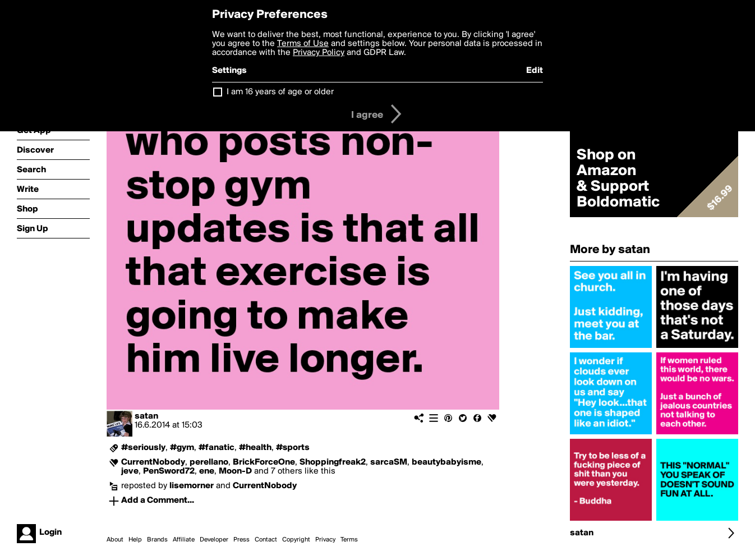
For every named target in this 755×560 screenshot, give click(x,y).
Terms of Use (303, 44)
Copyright (296, 540)
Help (135, 540)
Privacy (325, 540)
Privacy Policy (319, 53)
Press (241, 540)
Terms (349, 540)
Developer (214, 540)
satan (146, 416)
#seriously (143, 448)
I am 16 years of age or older (280, 92)
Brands (157, 540)
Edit (535, 71)
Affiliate (184, 540)
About (115, 540)
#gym (182, 448)
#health (255, 448)
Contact (266, 540)
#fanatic (217, 448)
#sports (293, 448)
